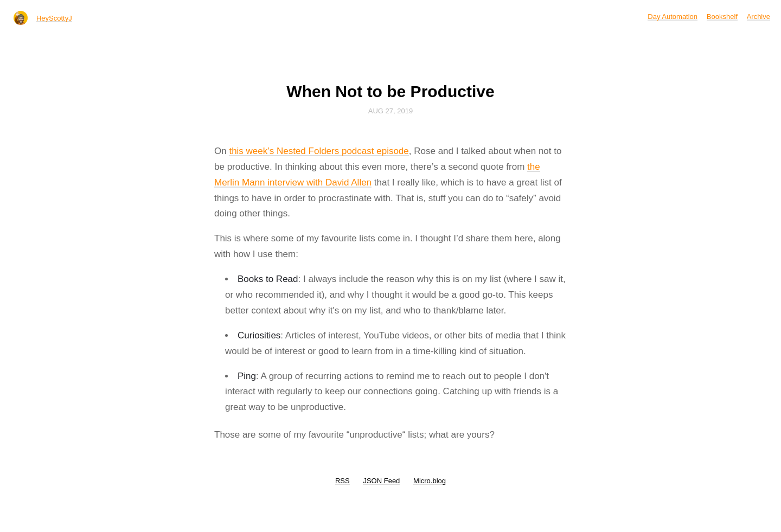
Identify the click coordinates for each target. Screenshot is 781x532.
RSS (343, 481)
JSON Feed (381, 481)
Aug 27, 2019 (390, 111)
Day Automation (673, 17)
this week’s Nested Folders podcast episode (319, 151)
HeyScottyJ (54, 18)
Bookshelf (722, 17)
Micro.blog (430, 481)
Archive (758, 17)
